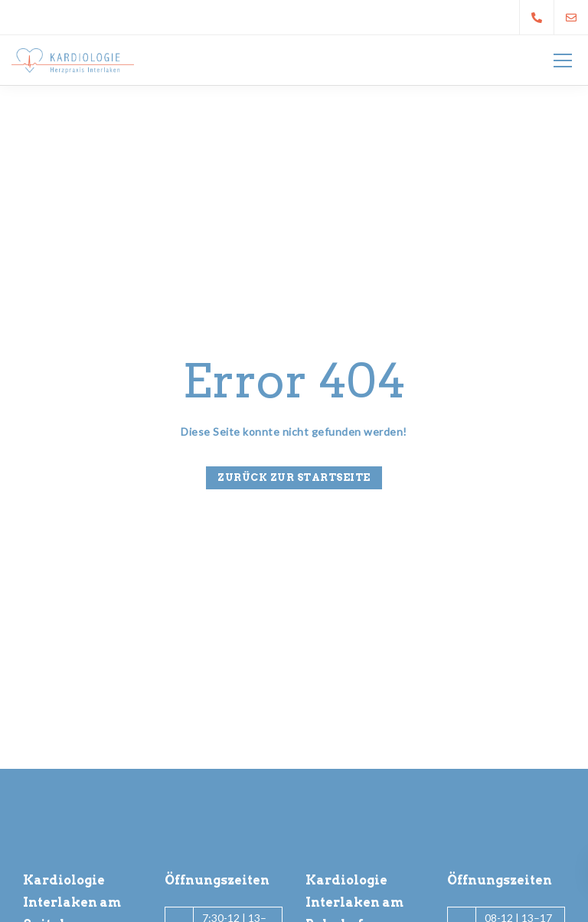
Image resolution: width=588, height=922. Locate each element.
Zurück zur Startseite (294, 477)
